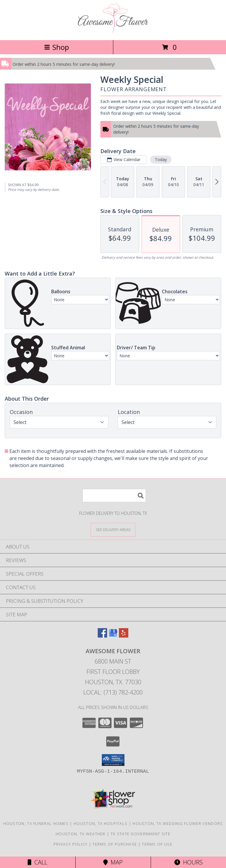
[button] (113, 760)
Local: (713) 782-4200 (113, 692)
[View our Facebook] (102, 636)
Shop (56, 47)
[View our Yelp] (124, 636)
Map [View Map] (113, 862)
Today (161, 159)
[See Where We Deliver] (113, 529)
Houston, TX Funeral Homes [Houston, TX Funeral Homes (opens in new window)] (36, 823)
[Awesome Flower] (113, 31)
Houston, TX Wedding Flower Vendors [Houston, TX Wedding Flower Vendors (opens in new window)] (178, 823)
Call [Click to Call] (38, 862)
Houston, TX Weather (81, 834)
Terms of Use (157, 844)
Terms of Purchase (115, 844)
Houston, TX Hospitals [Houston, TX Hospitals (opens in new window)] (100, 823)
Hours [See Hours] (188, 862)
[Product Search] (114, 496)
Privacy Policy (70, 844)
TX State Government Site (141, 834)
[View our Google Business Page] (113, 636)
